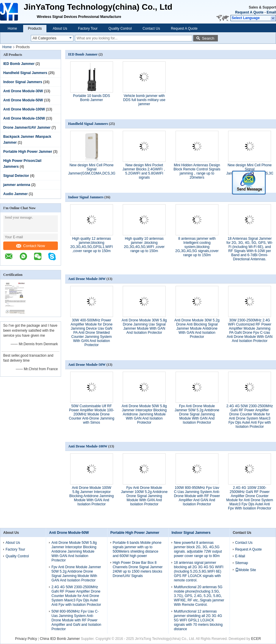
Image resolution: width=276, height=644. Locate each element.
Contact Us (151, 28)
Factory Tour (88, 28)
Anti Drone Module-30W (23, 91)
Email (271, 12)
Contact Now (31, 246)
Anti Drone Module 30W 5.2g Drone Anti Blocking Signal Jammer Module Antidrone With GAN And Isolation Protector (197, 328)
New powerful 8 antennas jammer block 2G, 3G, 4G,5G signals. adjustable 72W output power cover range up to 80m (198, 549)
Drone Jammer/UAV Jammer (27, 128)
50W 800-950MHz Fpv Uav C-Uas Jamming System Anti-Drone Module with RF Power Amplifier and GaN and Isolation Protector (76, 620)
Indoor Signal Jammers (23, 82)
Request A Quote (249, 12)
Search (208, 38)
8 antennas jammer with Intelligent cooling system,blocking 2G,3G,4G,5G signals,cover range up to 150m (197, 247)
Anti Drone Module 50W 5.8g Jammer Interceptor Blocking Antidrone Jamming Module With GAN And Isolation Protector (144, 414)
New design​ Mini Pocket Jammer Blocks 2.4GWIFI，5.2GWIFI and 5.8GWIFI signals (144, 171)
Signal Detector (16, 176)
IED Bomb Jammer (19, 64)
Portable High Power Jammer (28, 152)
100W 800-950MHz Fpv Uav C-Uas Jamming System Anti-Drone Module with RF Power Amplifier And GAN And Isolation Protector (197, 496)
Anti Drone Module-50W (23, 100)
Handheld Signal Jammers (25, 73)
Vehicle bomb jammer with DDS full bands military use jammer (144, 100)
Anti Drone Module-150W (24, 118)
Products (35, 28)
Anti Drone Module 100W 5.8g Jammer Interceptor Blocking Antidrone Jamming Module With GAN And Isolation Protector (91, 496)
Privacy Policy (26, 639)
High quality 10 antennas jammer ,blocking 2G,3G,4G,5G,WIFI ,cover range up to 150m (144, 245)
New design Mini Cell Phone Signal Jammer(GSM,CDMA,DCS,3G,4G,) (96, 169)
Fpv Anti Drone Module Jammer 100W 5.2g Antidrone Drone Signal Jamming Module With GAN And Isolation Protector (144, 496)
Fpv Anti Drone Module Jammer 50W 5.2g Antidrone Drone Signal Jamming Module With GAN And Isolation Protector (197, 414)
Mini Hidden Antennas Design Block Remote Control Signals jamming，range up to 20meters (197, 171)
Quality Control (120, 28)
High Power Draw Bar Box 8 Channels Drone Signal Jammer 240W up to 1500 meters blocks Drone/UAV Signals (138, 569)
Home (12, 28)
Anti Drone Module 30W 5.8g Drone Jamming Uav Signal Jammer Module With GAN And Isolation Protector (144, 326)
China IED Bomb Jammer (60, 639)
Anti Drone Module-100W (24, 109)
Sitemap (242, 563)
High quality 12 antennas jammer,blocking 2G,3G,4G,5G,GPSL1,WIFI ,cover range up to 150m (91, 245)
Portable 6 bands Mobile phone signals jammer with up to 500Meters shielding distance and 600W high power (137, 549)
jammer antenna (17, 185)
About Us (60, 28)
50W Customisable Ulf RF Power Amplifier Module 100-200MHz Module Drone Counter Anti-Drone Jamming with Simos (91, 414)
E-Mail (240, 556)
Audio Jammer (15, 194)
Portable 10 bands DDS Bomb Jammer (92, 98)
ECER (256, 639)
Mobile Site (246, 570)
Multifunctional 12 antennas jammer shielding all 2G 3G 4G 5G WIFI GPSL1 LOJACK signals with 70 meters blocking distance (198, 620)
